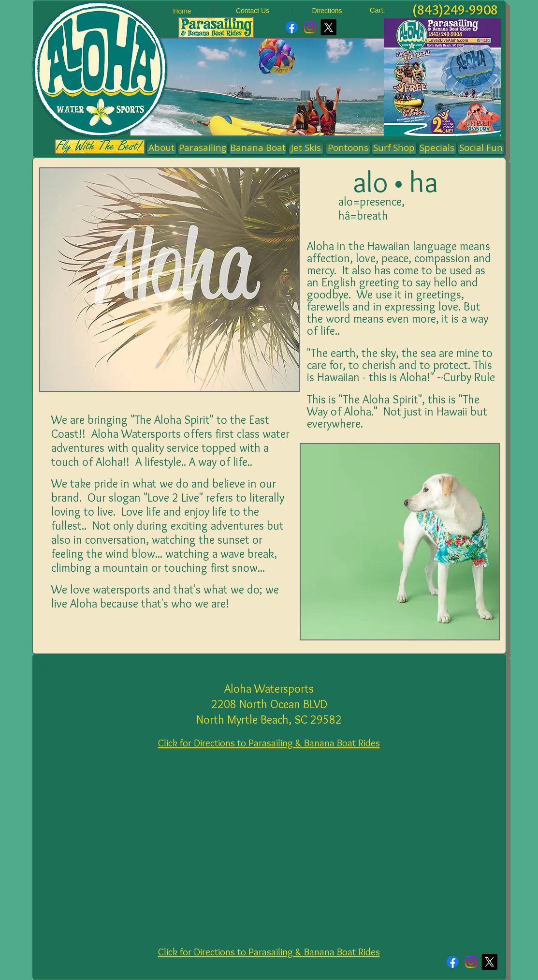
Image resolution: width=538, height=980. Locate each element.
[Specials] (437, 148)
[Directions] (327, 11)
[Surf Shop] (394, 148)
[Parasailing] (203, 148)
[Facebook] (292, 27)
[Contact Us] (253, 11)
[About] (161, 148)
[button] (348, 148)
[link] (383, 10)
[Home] (182, 11)
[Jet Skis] (306, 148)
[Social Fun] (481, 148)
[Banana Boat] (258, 148)
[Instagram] (310, 27)
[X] (328, 27)
